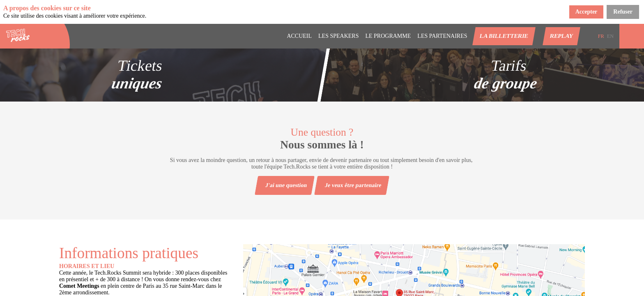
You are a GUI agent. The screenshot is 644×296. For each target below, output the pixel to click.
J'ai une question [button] (286, 185)
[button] (504, 36)
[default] (442, 36)
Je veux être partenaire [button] (353, 185)
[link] (299, 36)
